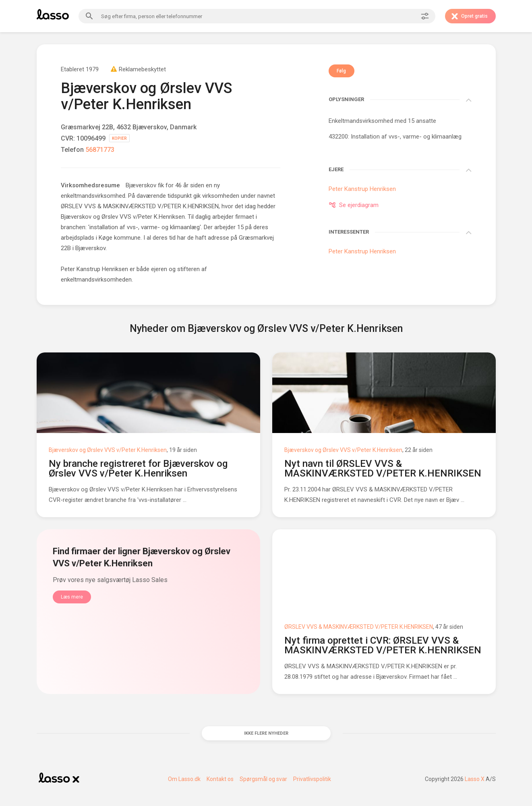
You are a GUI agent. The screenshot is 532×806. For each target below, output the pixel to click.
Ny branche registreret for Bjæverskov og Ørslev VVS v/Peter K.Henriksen (138, 468)
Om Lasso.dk (184, 783)
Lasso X (475, 783)
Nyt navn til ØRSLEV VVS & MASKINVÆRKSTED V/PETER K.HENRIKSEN (383, 468)
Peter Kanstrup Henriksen (94, 269)
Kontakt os (220, 783)
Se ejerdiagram (354, 205)
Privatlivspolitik (312, 783)
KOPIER (119, 138)
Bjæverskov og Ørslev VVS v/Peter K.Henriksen (108, 450)
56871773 (100, 150)
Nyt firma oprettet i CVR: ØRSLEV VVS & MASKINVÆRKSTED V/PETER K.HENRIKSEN (383, 645)
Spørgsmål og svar (263, 783)
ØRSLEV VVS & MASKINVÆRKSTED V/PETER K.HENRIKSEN (359, 627)
